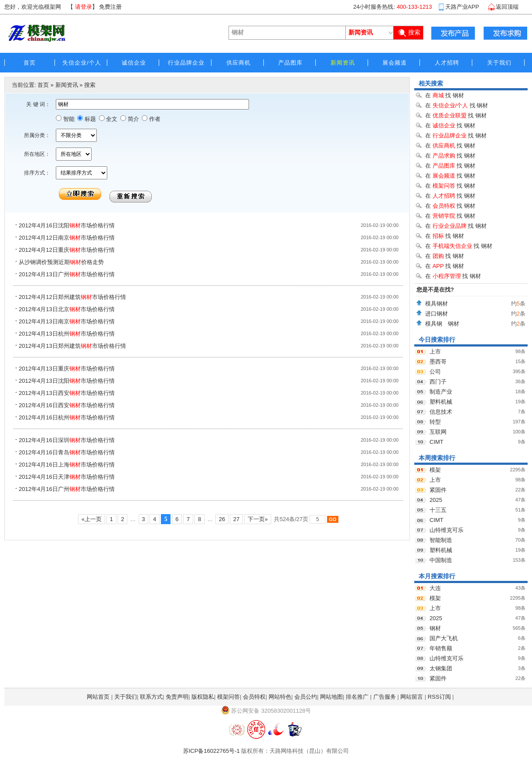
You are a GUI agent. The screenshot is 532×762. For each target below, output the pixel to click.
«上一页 (91, 519)
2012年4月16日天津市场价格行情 (67, 477)
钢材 (435, 628)
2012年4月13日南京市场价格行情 (67, 321)
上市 (435, 352)
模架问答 (228, 697)
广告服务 (385, 697)
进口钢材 (437, 314)
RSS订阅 (439, 697)
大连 (435, 588)
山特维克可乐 (447, 530)
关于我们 (126, 697)
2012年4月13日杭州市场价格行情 (67, 334)
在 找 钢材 (445, 95)
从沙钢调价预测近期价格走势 (61, 262)
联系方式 (151, 697)
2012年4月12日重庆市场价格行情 (67, 250)
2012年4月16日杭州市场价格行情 (67, 417)
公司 (435, 372)
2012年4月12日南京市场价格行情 (67, 238)
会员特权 (254, 697)
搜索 (90, 85)
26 (222, 519)
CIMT (437, 442)
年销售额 (441, 648)
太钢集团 (441, 668)
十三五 (438, 510)
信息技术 (441, 412)
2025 (436, 500)
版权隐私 (203, 697)
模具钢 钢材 (445, 324)
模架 (435, 470)
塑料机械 (441, 402)
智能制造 (441, 540)
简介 (133, 119)
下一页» (257, 519)
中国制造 (441, 560)
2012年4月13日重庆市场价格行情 (67, 369)
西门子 (438, 382)
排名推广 (357, 697)
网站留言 (412, 697)
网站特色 (280, 697)
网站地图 (331, 697)
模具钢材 (437, 304)
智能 (68, 119)
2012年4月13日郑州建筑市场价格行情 (72, 346)
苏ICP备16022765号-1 (211, 751)
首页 (43, 85)
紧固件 (438, 490)
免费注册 (110, 7)
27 (236, 519)
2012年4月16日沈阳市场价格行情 (67, 225)
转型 (435, 422)
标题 (89, 119)
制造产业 (441, 392)
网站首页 (98, 697)
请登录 (84, 7)
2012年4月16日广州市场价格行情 (67, 489)
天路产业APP (462, 7)
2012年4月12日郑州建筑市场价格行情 (72, 297)
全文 (111, 119)
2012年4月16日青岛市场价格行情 (67, 452)
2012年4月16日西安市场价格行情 (67, 405)
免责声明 (177, 697)
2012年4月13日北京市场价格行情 (67, 309)
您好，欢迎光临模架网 (33, 7)
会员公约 (306, 697)
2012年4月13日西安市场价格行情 (67, 393)
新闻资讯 (67, 85)
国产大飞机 (444, 638)
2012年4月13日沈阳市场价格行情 (67, 381)
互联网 (438, 432)
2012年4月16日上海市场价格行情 (67, 465)
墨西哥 (438, 362)
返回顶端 (507, 7)
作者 (154, 119)
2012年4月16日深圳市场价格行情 (67, 440)
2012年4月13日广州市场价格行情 (67, 274)
